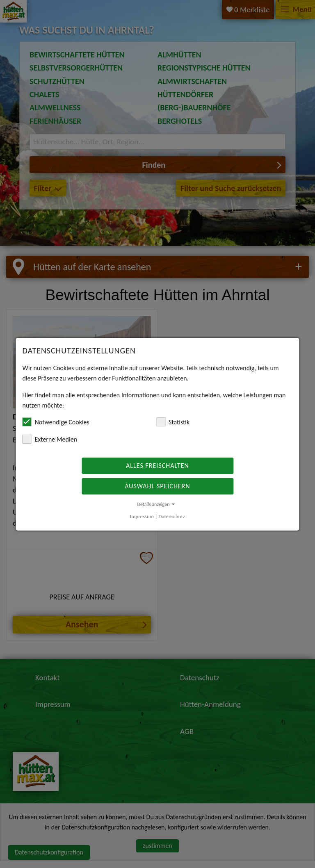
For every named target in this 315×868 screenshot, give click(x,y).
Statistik (173, 422)
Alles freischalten (157, 466)
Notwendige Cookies (56, 422)
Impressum (142, 516)
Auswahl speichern (157, 486)
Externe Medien (50, 439)
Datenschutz (172, 516)
